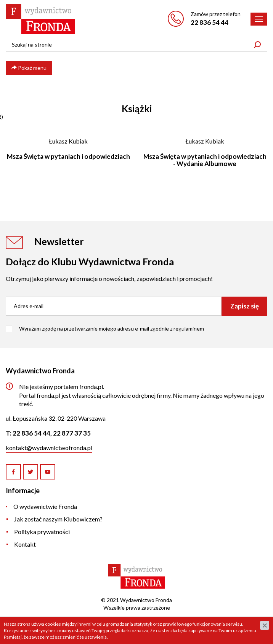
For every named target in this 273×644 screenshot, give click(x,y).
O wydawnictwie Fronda (45, 506)
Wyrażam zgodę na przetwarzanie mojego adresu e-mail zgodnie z (112, 328)
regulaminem (189, 328)
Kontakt (25, 544)
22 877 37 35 (72, 433)
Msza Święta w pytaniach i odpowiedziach (68, 156)
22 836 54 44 (210, 22)
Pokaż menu (29, 68)
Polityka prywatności (42, 532)
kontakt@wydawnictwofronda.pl (49, 448)
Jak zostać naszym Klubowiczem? (58, 519)
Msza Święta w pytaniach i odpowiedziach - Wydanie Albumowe (205, 160)
